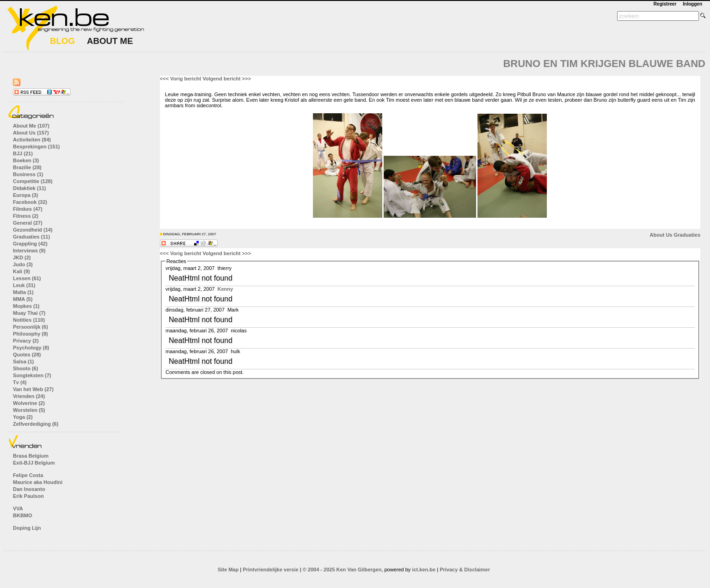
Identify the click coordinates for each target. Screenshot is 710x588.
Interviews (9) (29, 251)
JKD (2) (22, 257)
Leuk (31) (24, 285)
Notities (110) (29, 320)
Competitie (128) (33, 181)
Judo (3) (23, 264)
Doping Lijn (27, 528)
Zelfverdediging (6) (36, 424)
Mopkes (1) (26, 306)
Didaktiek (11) (30, 188)
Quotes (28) (27, 355)
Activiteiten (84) (32, 140)
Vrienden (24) (29, 396)
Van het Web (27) (33, 389)
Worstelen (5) (29, 410)
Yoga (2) (23, 417)
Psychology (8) (31, 348)
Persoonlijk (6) (31, 327)
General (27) (28, 223)
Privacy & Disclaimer (465, 570)
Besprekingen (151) (36, 147)
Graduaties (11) (31, 237)
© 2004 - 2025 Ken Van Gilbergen (342, 570)
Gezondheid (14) (33, 230)
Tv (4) (20, 382)
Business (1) (28, 174)
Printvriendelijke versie (270, 570)
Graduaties (687, 235)
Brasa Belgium (31, 456)
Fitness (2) (26, 216)
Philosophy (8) (31, 334)
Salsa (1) (23, 361)
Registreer (665, 4)
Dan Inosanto (29, 489)
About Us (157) (31, 133)
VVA (18, 508)
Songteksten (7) (32, 375)
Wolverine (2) (29, 403)
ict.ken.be (424, 570)
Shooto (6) (25, 368)
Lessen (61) (27, 278)
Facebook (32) (30, 202)
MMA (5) (23, 299)
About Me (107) (31, 126)
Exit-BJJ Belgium (34, 463)
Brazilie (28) (27, 167)
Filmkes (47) (28, 209)
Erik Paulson (28, 496)
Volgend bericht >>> (227, 79)
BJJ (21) (23, 153)
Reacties (176, 261)
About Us (661, 235)
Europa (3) (25, 195)
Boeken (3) (26, 160)
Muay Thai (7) (29, 313)
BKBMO (23, 515)
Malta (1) (23, 292)
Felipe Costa (28, 475)
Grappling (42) (30, 244)
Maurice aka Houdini (38, 482)
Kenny (225, 289)
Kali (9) (21, 271)
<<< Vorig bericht (181, 79)
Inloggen (692, 4)
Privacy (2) (26, 341)
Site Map (228, 570)
